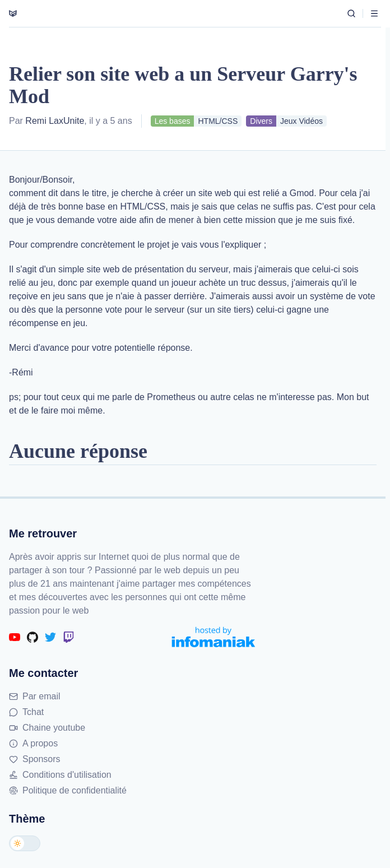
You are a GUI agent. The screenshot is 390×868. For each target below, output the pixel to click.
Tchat (26, 712)
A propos (33, 743)
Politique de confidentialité (68, 790)
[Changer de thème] (25, 843)
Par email (35, 696)
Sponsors (35, 759)
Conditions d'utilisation (60, 775)
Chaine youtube (47, 728)
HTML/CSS (218, 121)
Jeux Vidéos (301, 121)
